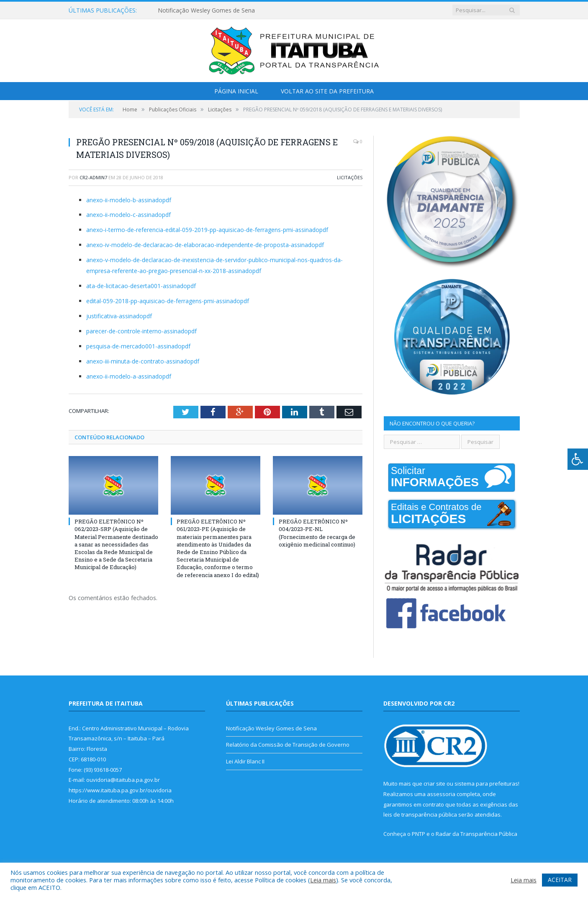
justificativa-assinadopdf (119, 316)
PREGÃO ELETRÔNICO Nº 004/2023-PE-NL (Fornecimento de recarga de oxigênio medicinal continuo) (317, 533)
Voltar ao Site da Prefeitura (327, 91)
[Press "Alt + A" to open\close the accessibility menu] (578, 459)
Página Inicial (236, 91)
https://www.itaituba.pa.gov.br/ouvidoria (120, 790)
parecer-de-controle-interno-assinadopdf (141, 331)
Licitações (350, 177)
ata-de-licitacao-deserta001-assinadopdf (141, 286)
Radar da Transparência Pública (476, 834)
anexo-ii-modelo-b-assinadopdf (129, 200)
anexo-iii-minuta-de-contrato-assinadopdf (143, 361)
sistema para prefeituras (486, 784)
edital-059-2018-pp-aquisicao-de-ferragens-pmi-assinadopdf (168, 301)
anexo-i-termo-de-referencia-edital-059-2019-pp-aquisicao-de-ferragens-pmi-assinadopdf (207, 230)
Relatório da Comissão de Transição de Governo (288, 745)
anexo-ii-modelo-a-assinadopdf (129, 376)
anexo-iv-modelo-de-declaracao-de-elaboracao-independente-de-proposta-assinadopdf (205, 245)
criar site (434, 784)
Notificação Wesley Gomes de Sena (206, 10)
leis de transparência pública (420, 815)
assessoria (441, 794)
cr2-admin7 (93, 177)
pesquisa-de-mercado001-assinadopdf (138, 346)
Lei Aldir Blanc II (245, 761)
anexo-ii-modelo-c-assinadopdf (128, 215)
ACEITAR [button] (560, 880)
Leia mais (323, 880)
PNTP (419, 834)
